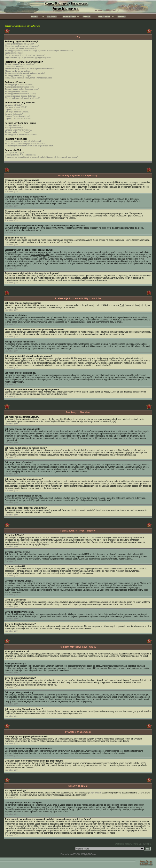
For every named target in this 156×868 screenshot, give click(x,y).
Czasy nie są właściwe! (14, 66)
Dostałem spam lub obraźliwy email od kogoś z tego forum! (30, 146)
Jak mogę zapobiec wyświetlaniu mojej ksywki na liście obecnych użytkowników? (39, 51)
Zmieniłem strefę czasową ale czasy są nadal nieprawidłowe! (30, 69)
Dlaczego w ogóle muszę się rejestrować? (22, 46)
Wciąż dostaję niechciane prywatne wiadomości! (25, 143)
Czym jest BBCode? (13, 105)
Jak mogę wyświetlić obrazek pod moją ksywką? (25, 73)
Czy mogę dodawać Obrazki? (17, 112)
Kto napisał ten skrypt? (14, 152)
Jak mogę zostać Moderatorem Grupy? (21, 134)
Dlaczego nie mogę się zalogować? (19, 44)
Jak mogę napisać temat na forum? (19, 85)
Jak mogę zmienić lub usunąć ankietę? (21, 94)
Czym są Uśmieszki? (14, 109)
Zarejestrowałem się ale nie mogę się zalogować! (25, 55)
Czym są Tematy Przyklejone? (17, 116)
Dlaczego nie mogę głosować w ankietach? (23, 98)
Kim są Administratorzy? (15, 125)
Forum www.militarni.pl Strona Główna (22, 26)
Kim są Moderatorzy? (14, 128)
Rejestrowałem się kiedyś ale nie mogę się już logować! (28, 57)
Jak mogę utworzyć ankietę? (17, 91)
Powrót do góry (11, 191)
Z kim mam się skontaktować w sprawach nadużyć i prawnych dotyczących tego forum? (41, 157)
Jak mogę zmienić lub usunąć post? (19, 87)
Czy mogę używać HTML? (16, 107)
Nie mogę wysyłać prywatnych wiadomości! (23, 141)
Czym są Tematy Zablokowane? (18, 119)
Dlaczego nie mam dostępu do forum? (21, 96)
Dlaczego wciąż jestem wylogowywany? (22, 48)
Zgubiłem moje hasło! (14, 53)
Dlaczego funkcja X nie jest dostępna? (21, 155)
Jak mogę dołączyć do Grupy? (17, 132)
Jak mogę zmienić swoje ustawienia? (20, 64)
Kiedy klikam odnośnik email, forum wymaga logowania (28, 78)
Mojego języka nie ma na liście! (18, 71)
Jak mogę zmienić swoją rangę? (18, 75)
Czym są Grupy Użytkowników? (18, 130)
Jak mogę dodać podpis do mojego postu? (22, 89)
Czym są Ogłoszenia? (14, 114)
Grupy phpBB (95, 793)
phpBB (72, 854)
